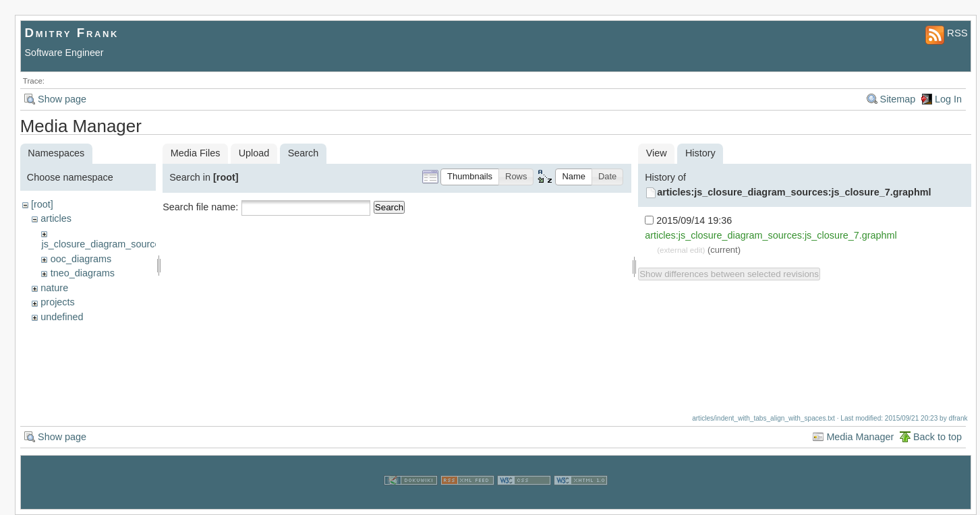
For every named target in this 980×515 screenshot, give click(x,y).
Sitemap (898, 99)
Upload (254, 153)
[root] (42, 204)
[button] (470, 177)
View (657, 153)
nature (54, 288)
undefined (62, 317)
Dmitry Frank (72, 33)
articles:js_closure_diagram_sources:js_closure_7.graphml (794, 192)
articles (56, 218)
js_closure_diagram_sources (103, 244)
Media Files (196, 153)
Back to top (938, 437)
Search (389, 207)
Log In (948, 99)
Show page (62, 99)
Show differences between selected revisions (729, 274)
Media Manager (860, 437)
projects (57, 302)
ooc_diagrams (81, 259)
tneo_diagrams (83, 273)
